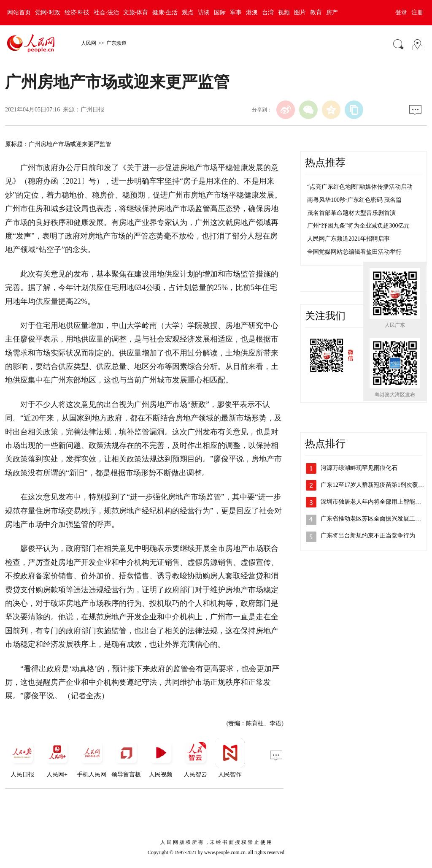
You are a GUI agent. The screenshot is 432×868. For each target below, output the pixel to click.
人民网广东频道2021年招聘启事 (348, 239)
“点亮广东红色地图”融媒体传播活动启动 (360, 187)
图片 (300, 12)
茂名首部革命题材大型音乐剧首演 (351, 213)
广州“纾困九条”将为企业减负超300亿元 (358, 226)
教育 (316, 12)
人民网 (89, 43)
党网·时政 (48, 12)
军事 (236, 12)
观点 (188, 12)
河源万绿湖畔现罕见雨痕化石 (359, 468)
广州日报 (92, 110)
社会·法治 (106, 12)
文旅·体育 (136, 12)
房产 (332, 12)
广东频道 (116, 43)
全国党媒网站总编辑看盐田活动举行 (354, 252)
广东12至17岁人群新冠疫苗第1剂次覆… (372, 485)
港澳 (252, 12)
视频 (284, 12)
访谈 (204, 12)
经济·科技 (77, 12)
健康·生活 (165, 12)
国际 (220, 12)
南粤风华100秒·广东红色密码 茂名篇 (354, 200)
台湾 (268, 12)
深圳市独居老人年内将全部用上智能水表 (374, 502)
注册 (417, 12)
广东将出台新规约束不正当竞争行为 (368, 536)
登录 (401, 12)
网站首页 (19, 12)
